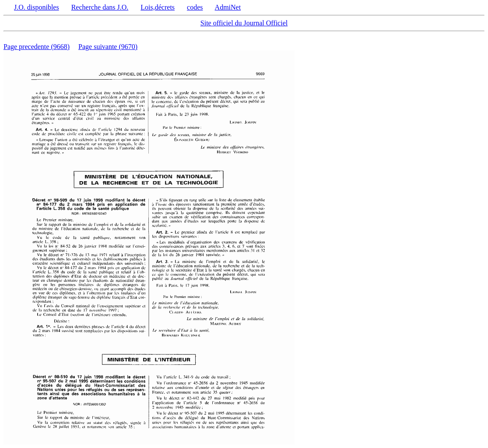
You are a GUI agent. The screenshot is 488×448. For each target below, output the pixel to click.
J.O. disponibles (37, 7)
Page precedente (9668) (37, 47)
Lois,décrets (158, 7)
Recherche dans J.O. (100, 7)
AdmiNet (228, 7)
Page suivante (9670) (108, 47)
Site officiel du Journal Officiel (244, 23)
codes (195, 7)
